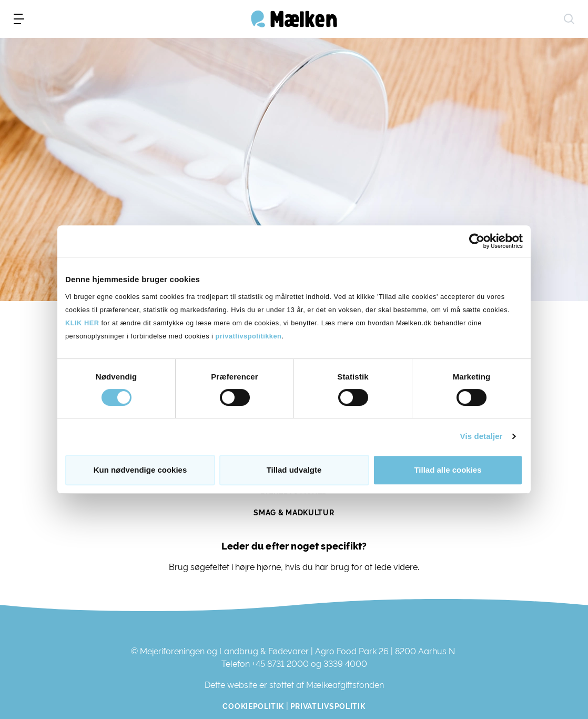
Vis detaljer (481, 436)
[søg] (569, 19)
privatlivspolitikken (248, 336)
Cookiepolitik (253, 706)
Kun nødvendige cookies (140, 470)
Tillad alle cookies (448, 470)
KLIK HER (82, 323)
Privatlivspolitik (328, 706)
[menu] (19, 19)
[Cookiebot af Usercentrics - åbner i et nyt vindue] (477, 241)
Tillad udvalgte (294, 470)
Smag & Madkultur (294, 513)
